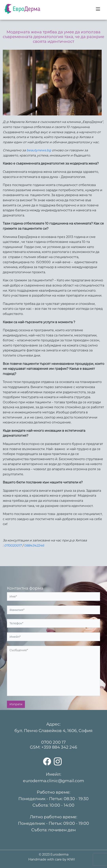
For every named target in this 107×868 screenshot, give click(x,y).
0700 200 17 (53, 742)
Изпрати (16, 704)
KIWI (71, 859)
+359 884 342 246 (59, 747)
